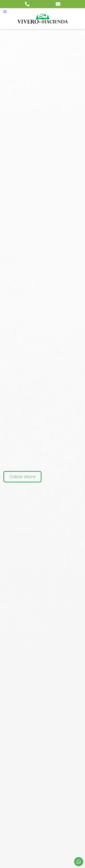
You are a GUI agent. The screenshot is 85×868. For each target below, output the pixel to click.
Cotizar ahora (22, 477)
